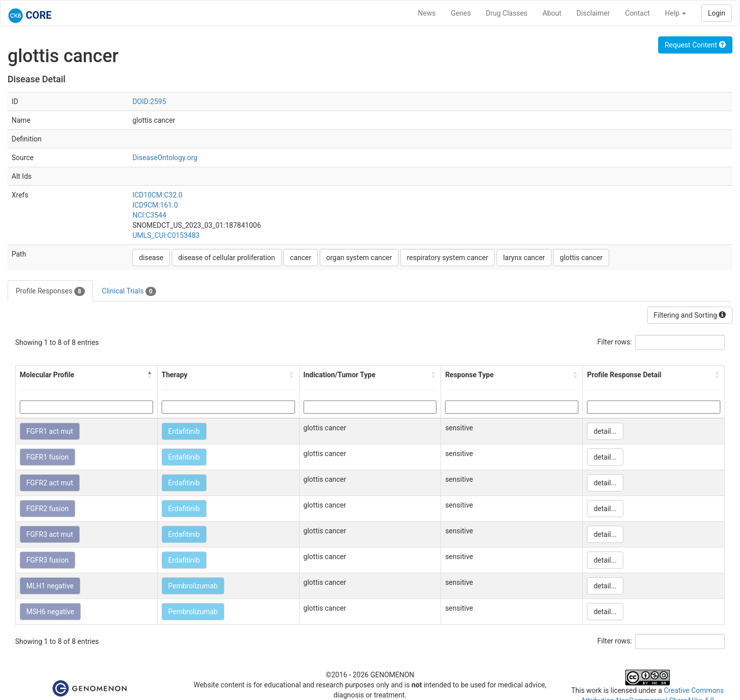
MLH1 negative (50, 586)
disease (151, 258)
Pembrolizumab (193, 586)
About (552, 13)
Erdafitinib (184, 431)
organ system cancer (359, 258)
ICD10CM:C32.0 (157, 195)
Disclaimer (593, 13)
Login (717, 13)
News (427, 13)
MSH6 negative (50, 612)
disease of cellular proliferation (227, 258)
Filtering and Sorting (690, 315)
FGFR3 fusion (47, 560)
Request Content (695, 45)
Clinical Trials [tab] (129, 291)
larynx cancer (524, 258)
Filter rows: (615, 342)
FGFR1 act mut (50, 431)
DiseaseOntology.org (165, 158)
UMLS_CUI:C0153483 (166, 235)
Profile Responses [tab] (50, 291)
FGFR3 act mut (50, 534)
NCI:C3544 (149, 215)
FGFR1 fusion (47, 457)
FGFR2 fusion (47, 509)
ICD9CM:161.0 (155, 205)
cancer (301, 258)
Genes (461, 13)
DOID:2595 (149, 102)
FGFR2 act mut (50, 483)
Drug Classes (507, 13)
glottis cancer (581, 258)
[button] (150, 375)
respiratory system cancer (447, 258)
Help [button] (675, 13)
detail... (605, 431)
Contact (637, 13)
